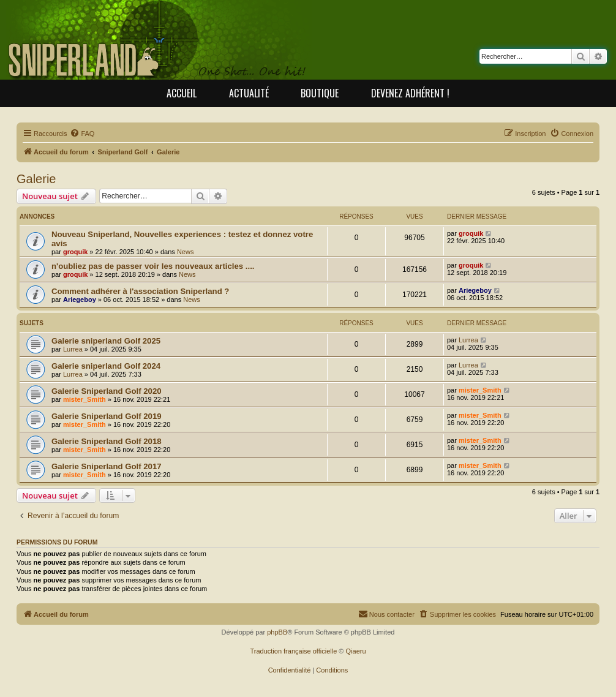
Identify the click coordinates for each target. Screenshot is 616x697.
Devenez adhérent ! (410, 93)
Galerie (36, 179)
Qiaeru (356, 651)
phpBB (277, 632)
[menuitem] (82, 134)
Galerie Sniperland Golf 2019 (107, 416)
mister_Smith (85, 399)
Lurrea (73, 349)
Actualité (249, 93)
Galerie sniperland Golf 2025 (106, 341)
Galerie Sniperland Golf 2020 (107, 391)
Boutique (320, 93)
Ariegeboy (80, 300)
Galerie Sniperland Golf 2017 (107, 466)
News (186, 252)
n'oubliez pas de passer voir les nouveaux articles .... (153, 266)
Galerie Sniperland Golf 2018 (107, 441)
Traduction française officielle (293, 651)
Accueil (182, 93)
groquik (75, 252)
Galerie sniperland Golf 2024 (106, 366)
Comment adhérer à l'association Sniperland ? (140, 291)
